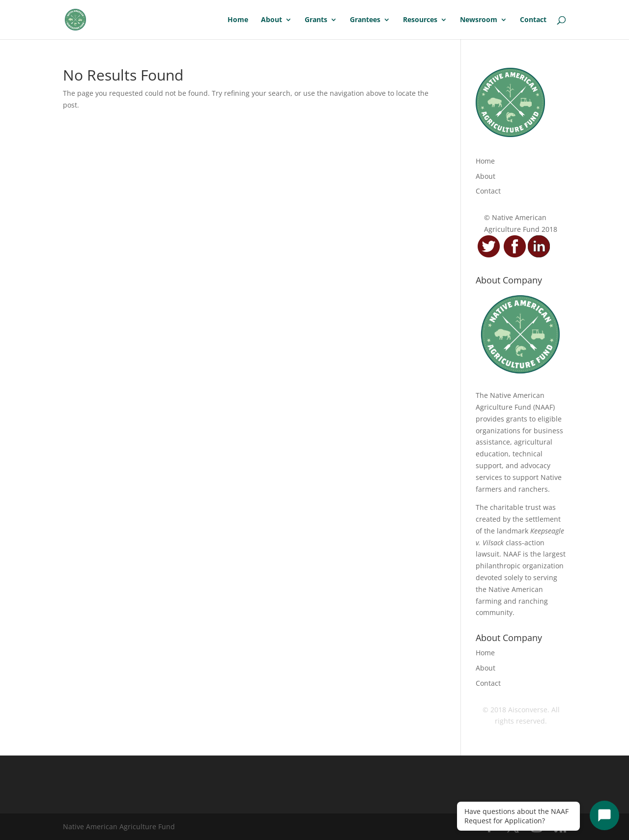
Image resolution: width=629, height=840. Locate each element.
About (272, 20)
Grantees (365, 20)
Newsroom (479, 20)
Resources (420, 20)
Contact (533, 20)
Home (238, 20)
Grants (316, 20)
